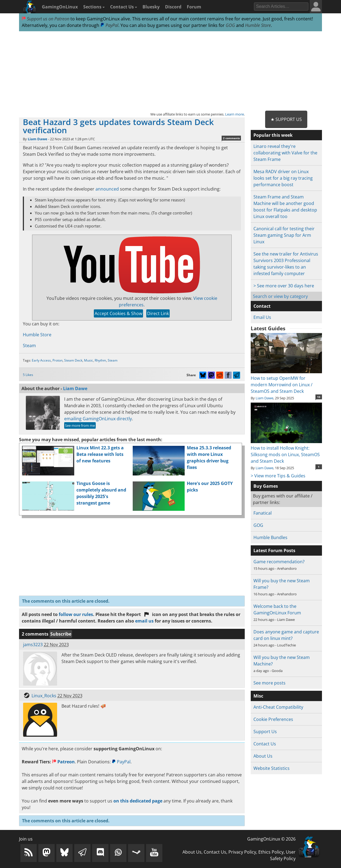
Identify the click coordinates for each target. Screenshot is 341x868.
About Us (263, 756)
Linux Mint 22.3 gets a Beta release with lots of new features (100, 454)
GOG (230, 25)
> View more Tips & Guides (278, 476)
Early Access (41, 360)
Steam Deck (73, 360)
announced (107, 189)
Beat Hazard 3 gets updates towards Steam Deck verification (118, 126)
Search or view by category (280, 296)
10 (319, 397)
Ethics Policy (271, 852)
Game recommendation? (279, 562)
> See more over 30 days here (284, 286)
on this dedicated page (138, 801)
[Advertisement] (170, 71)
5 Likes (28, 375)
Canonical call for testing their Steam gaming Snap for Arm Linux (284, 235)
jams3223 (33, 645)
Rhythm (100, 360)
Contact (262, 306)
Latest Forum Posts (274, 550)
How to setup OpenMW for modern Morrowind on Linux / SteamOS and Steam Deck (286, 381)
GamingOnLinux (60, 7)
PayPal (109, 25)
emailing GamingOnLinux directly (98, 419)
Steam (29, 346)
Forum (194, 7)
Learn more (235, 114)
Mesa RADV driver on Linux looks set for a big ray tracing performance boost (283, 178)
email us (144, 621)
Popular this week (273, 135)
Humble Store (258, 25)
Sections (94, 7)
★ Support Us (286, 119)
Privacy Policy (242, 852)
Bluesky (151, 7)
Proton (58, 360)
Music (89, 360)
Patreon (63, 762)
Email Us (262, 317)
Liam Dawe (38, 139)
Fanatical (263, 513)
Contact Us (124, 7)
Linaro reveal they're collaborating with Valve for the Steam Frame (285, 153)
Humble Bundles (270, 537)
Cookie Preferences (273, 719)
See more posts (269, 683)
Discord (173, 7)
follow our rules (76, 614)
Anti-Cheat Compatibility (278, 707)
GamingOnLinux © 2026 (271, 839)
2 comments (231, 138)
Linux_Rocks (44, 696)
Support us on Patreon (46, 19)
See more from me (80, 425)
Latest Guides (268, 328)
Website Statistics (272, 768)
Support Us (265, 732)
